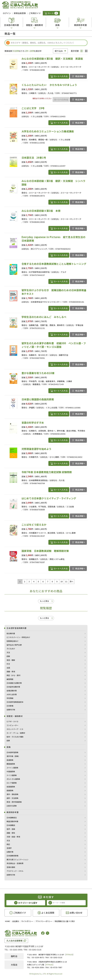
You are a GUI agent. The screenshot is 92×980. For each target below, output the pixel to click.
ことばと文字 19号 (33, 108)
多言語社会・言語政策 (15, 863)
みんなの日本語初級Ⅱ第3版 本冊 (41, 211)
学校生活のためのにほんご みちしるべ (44, 317)
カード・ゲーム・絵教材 (16, 733)
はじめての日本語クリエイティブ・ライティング (49, 498)
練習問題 (10, 679)
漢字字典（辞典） (13, 756)
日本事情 (10, 706)
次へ (71, 581)
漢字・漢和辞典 (12, 794)
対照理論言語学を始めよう (37, 449)
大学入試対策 (12, 694)
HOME (7, 921)
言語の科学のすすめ (33, 423)
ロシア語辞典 (12, 783)
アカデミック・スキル (15, 871)
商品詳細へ (80, 76)
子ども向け (11, 649)
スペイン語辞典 (12, 768)
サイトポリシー (27, 921)
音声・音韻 (11, 829)
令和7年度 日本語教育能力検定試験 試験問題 (47, 472)
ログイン (7, 13)
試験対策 (10, 852)
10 (62, 581)
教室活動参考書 (12, 821)
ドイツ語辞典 (12, 775)
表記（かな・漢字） (14, 675)
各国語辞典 (11, 787)
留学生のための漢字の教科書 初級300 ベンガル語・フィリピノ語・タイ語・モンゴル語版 (54, 345)
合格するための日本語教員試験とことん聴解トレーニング (54, 264)
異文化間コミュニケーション (17, 860)
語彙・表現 (11, 672)
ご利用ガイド (35, 13)
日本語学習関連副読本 (15, 702)
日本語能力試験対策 (14, 683)
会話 (8, 668)
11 (66, 581)
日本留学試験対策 (13, 687)
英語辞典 (10, 760)
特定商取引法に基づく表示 (65, 921)
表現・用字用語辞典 (14, 802)
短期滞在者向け (12, 641)
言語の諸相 (11, 867)
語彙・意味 (11, 833)
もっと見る (45, 601)
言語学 (9, 848)
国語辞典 (10, 790)
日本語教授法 (12, 818)
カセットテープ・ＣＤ (15, 729)
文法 (8, 652)
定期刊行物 (11, 710)
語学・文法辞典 (12, 798)
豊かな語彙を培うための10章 (38, 373)
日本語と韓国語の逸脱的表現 (38, 399)
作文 (8, 664)
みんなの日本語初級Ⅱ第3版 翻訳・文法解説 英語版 (53, 59)
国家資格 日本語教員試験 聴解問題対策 (45, 551)
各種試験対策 (12, 691)
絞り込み (59, 51)
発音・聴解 (11, 660)
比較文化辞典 (12, 806)
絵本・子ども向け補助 (15, 737)
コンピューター (12, 725)
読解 (8, 656)
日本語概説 (11, 825)
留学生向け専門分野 (14, 645)
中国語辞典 (11, 771)
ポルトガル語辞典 (13, 779)
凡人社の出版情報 (14, 941)
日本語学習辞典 (12, 752)
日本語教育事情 (12, 856)
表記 (8, 844)
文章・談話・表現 (13, 837)
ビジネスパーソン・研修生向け (18, 637)
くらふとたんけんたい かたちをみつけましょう (49, 85)
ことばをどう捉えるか (34, 525)
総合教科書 (11, 633)
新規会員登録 (20, 13)
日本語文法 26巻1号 (34, 158)
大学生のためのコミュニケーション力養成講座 (48, 131)
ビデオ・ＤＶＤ (12, 721)
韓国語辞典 (11, 764)
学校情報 (10, 698)
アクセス (69, 955)
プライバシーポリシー (44, 921)
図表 (8, 741)
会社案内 (16, 921)
